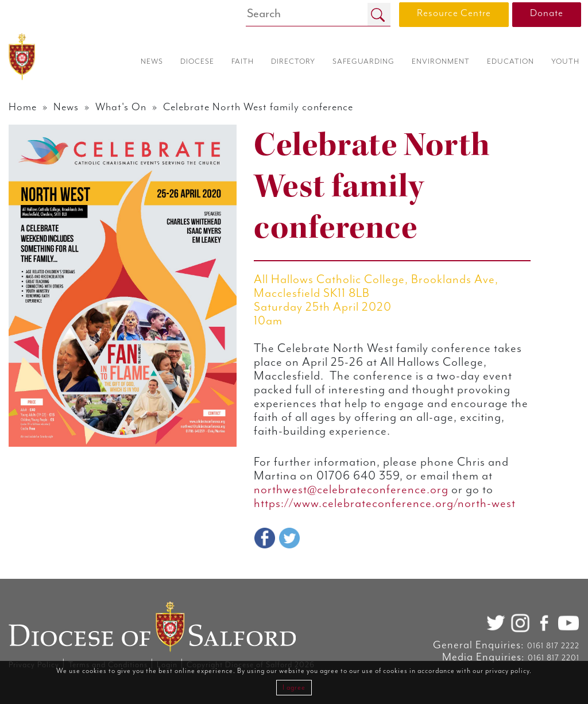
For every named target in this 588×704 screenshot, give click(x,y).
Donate (547, 13)
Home (23, 107)
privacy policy (507, 671)
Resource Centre (454, 13)
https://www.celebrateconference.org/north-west (385, 504)
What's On (121, 107)
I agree (294, 688)
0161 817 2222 (553, 646)
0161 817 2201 (554, 658)
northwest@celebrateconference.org (351, 490)
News (66, 107)
